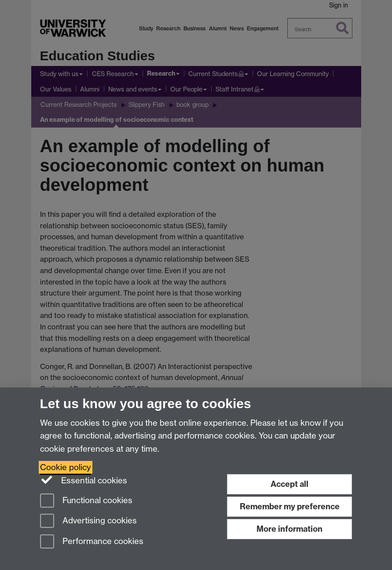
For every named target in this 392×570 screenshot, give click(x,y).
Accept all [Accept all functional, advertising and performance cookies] (289, 484)
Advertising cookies (88, 521)
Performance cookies (92, 542)
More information (289, 529)
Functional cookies (86, 501)
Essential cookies (84, 480)
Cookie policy (66, 467)
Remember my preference (290, 506)
